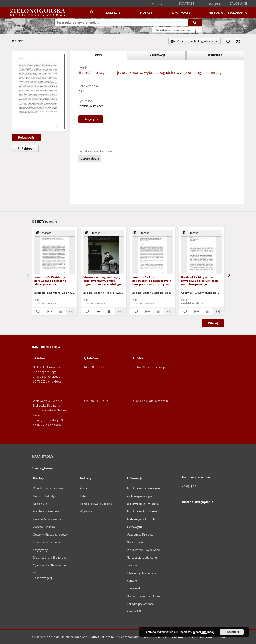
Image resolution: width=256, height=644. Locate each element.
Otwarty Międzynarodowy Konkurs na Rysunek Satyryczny (50, 542)
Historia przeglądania (228, 13)
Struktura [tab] (215, 55)
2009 (82, 91)
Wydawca (86, 511)
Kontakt (132, 581)
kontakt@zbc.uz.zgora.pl (149, 367)
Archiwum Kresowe (46, 511)
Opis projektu (136, 542)
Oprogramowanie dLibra (143, 596)
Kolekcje (113, 13)
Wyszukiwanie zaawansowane (173, 30)
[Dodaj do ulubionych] (228, 41)
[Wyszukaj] (195, 22)
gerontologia (90, 159)
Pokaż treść (26, 137)
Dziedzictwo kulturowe (48, 488)
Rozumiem (232, 632)
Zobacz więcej (43, 578)
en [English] (160, 4)
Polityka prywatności (141, 604)
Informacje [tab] (157, 55)
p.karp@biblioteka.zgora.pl (150, 401)
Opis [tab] (98, 55)
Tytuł (83, 496)
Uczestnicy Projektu (140, 534)
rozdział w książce (91, 106)
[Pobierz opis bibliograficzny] (49, 312)
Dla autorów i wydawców (144, 550)
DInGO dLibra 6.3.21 (106, 637)
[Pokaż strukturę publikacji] (55, 233)
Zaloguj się (239, 3)
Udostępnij (212, 4)
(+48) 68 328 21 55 (95, 367)
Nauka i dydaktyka (45, 496)
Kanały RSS (134, 611)
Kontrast (187, 3)
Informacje (180, 13)
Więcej (213, 323)
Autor (84, 488)
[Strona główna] (91, 13)
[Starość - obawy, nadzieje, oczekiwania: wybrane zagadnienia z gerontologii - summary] (40, 91)
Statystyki (133, 588)
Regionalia (40, 504)
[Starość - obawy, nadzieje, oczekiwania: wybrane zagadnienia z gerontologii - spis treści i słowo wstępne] (104, 252)
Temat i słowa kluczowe (96, 504)
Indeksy (146, 13)
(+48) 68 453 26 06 (95, 401)
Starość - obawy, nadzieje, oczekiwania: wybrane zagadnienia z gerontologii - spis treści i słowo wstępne (103, 280)
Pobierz (24, 149)
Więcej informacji (203, 632)
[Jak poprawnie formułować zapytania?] (199, 30)
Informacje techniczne (142, 573)
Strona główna (42, 468)
